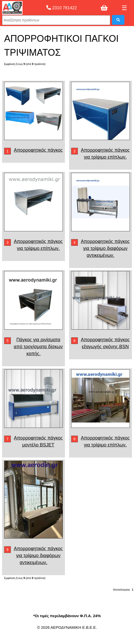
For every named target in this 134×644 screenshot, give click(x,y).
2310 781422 (62, 8)
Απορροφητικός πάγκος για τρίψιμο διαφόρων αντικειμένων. (105, 248)
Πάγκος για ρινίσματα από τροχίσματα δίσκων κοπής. (38, 347)
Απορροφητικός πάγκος (38, 150)
